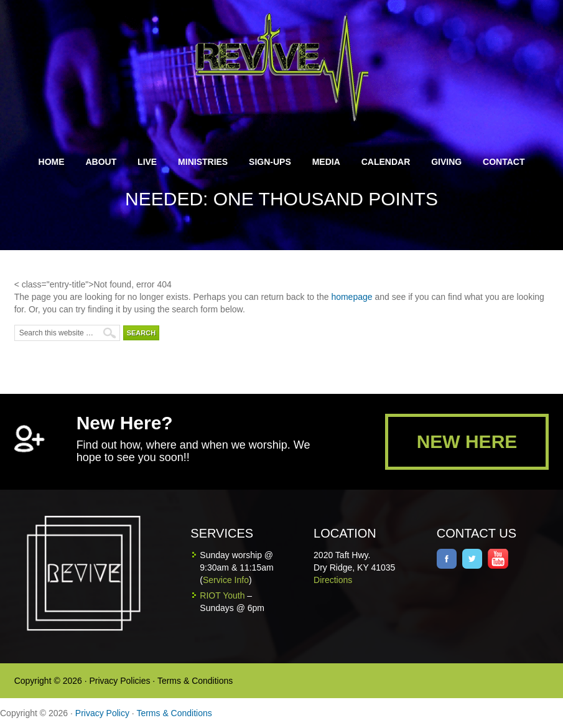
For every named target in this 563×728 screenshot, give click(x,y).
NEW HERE (467, 441)
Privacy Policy (102, 713)
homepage (351, 297)
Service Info (226, 580)
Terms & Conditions (195, 681)
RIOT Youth (222, 595)
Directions (333, 580)
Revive (289, 67)
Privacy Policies (119, 681)
